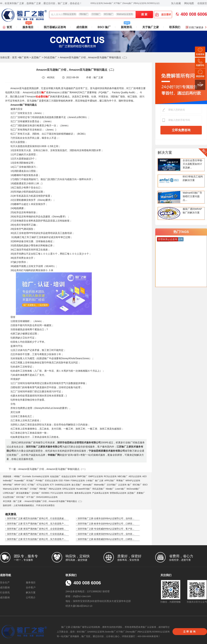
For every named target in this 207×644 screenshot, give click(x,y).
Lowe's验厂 (120, 489)
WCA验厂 (109, 14)
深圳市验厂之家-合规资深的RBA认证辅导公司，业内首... (106, 534)
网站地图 (189, 3)
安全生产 (5, 582)
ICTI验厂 (32, 485)
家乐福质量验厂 (23, 493)
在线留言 (202, 3)
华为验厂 (30, 481)
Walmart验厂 (100, 485)
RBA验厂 (84, 14)
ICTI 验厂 (31, 497)
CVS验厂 (96, 14)
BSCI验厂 (137, 485)
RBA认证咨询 (70, 14)
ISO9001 (45, 493)
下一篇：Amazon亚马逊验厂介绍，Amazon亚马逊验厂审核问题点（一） (48, 469)
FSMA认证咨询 (78, 481)
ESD (61, 481)
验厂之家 (99, 481)
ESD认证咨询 (51, 481)
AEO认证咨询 (135, 476)
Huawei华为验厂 (84, 489)
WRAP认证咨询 (133, 481)
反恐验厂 (36, 57)
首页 (9, 27)
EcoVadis (27, 476)
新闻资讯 (126, 26)
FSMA (67, 481)
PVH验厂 (40, 481)
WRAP (17, 485)
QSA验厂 (36, 493)
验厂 (130, 485)
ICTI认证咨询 (43, 485)
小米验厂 (90, 481)
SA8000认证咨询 (63, 485)
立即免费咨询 (181, 130)
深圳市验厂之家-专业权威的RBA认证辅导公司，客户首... (106, 529)
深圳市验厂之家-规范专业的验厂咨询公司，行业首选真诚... (36, 518)
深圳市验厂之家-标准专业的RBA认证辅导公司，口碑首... (106, 524)
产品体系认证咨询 (100, 493)
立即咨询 (190, 632)
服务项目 (28, 26)
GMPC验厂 (82, 476)
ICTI (52, 485)
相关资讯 (11, 514)
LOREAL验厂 (9, 493)
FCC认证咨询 (57, 493)
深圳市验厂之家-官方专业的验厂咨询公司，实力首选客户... (36, 539)
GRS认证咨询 (69, 489)
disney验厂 (88, 485)
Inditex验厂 (8, 481)
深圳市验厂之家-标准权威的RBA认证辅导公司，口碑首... (106, 539)
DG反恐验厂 (50, 57)
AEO (144, 476)
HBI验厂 (18, 476)
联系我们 (175, 27)
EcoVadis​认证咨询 (41, 476)
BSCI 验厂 (104, 27)
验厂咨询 (24, 57)
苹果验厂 (120, 481)
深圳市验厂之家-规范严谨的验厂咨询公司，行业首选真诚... (36, 534)
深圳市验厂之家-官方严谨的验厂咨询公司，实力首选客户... (36, 524)
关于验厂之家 (151, 27)
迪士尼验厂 (77, 485)
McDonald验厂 (133, 489)
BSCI (145, 485)
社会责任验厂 (9, 497)
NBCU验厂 (122, 476)
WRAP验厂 (8, 485)
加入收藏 (176, 3)
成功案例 (82, 27)
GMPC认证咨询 (96, 476)
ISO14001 (69, 493)
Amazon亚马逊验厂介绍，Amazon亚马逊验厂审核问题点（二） (54, 501)
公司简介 (31, 597)
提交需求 (163, 14)
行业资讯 (5, 592)
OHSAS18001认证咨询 (47, 497)
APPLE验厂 (110, 481)
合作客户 (31, 587)
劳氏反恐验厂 (98, 489)
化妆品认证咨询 (69, 476)
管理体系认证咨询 (118, 493)
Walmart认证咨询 (125, 14)
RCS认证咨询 (110, 476)
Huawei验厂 (20, 481)
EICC (24, 485)
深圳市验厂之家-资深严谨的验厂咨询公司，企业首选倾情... (36, 529)
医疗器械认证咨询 (55, 27)
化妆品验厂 (55, 476)
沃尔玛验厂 (112, 485)
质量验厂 (141, 493)
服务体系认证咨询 (83, 493)
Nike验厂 (110, 489)
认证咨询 (122, 485)
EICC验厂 (21, 497)
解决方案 (165, 152)
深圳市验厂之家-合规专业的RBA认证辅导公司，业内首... (106, 518)
